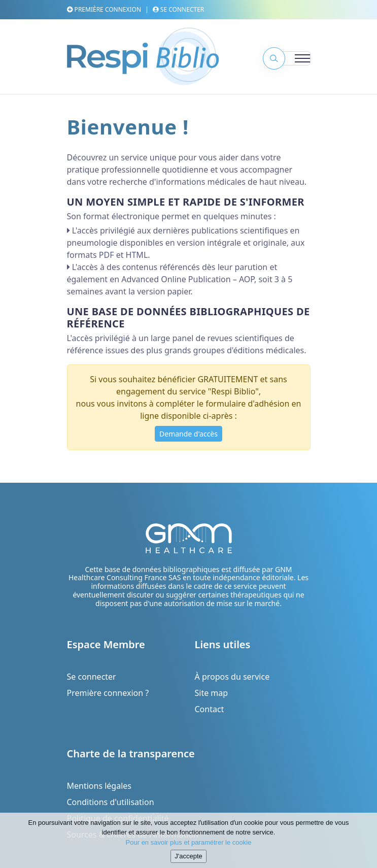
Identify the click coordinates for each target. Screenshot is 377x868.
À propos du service (232, 677)
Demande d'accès (188, 434)
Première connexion (104, 9)
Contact (210, 709)
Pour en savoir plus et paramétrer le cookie (189, 845)
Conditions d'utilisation (111, 802)
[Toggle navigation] (290, 58)
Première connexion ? (108, 693)
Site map (212, 693)
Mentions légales (99, 786)
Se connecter (179, 9)
